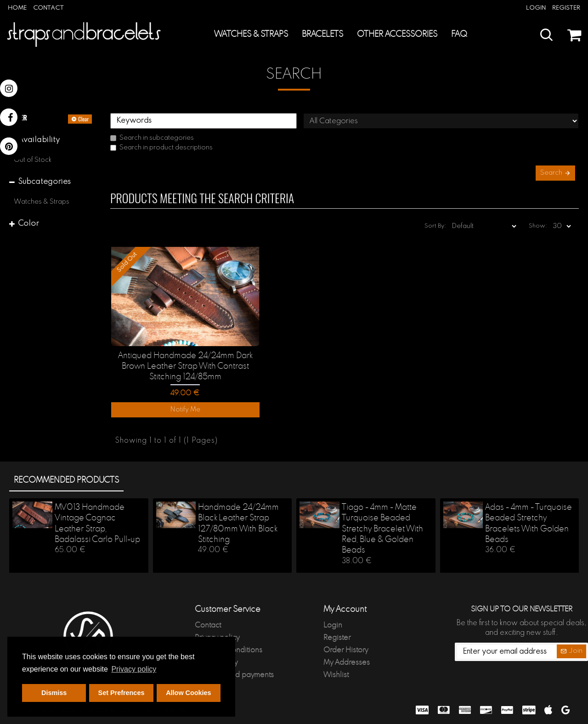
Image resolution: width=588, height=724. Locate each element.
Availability (39, 140)
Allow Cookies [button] (188, 693)
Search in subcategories (152, 138)
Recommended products (66, 480)
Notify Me (185, 412)
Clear (83, 119)
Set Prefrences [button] (122, 693)
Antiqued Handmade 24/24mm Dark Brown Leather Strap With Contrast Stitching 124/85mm (185, 369)
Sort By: (441, 228)
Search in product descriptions (161, 148)
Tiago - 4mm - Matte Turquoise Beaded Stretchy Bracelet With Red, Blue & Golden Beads (382, 529)
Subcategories (44, 182)
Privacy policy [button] (134, 669)
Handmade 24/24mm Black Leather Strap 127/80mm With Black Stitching (238, 524)
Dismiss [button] (54, 693)
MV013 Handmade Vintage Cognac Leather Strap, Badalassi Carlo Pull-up (97, 524)
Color (28, 224)
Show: (539, 228)
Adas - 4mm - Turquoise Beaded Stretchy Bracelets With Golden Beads (529, 524)
